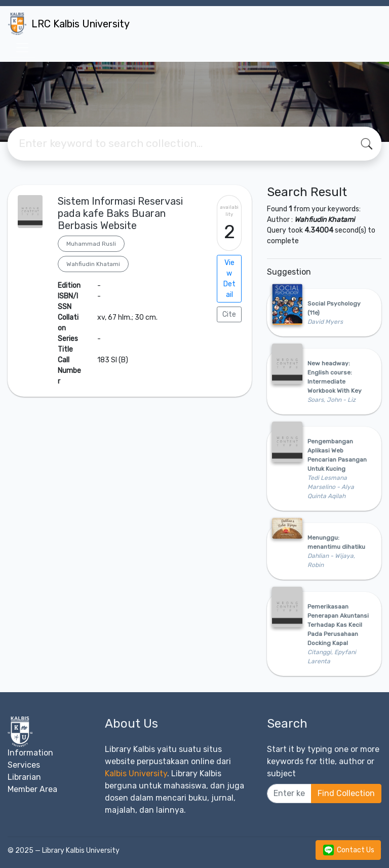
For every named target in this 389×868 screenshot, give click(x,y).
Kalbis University (136, 773)
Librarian (24, 777)
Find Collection (346, 793)
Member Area (32, 789)
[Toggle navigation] (22, 48)
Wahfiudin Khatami (93, 264)
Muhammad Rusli (91, 244)
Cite (229, 314)
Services (24, 765)
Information (30, 753)
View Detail (229, 279)
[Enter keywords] (289, 794)
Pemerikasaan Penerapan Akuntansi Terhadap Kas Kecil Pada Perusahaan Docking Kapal (338, 625)
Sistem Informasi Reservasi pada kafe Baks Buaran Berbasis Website (120, 213)
